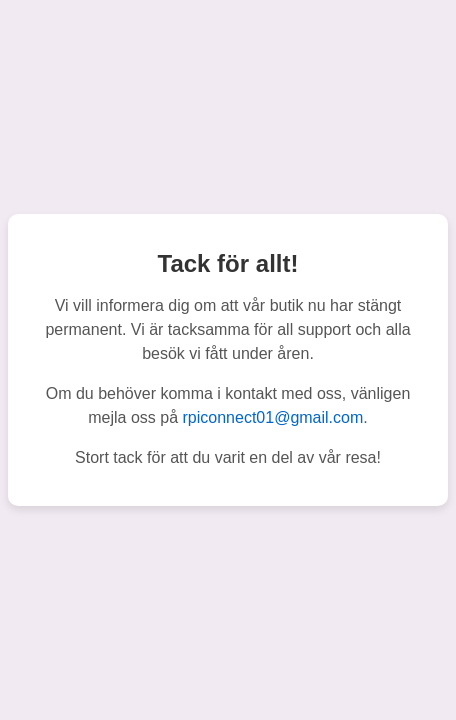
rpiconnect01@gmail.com (273, 417)
